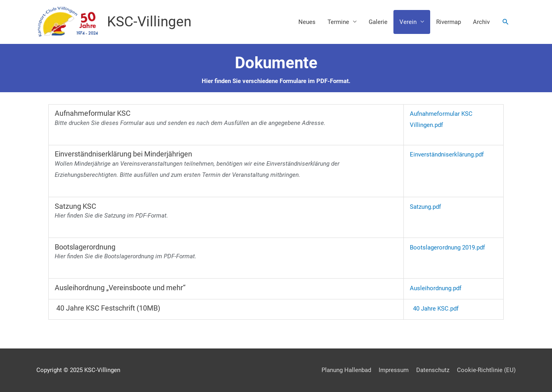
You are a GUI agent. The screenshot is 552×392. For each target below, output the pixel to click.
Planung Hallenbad (346, 370)
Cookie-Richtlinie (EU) (486, 370)
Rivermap (449, 22)
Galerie (378, 22)
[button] (506, 22)
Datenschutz (433, 370)
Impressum (394, 370)
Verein (408, 22)
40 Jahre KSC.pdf (436, 309)
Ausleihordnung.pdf (436, 288)
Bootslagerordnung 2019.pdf (447, 247)
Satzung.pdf (425, 207)
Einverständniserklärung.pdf (447, 154)
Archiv (481, 22)
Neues (307, 22)
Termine (338, 22)
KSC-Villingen (149, 22)
